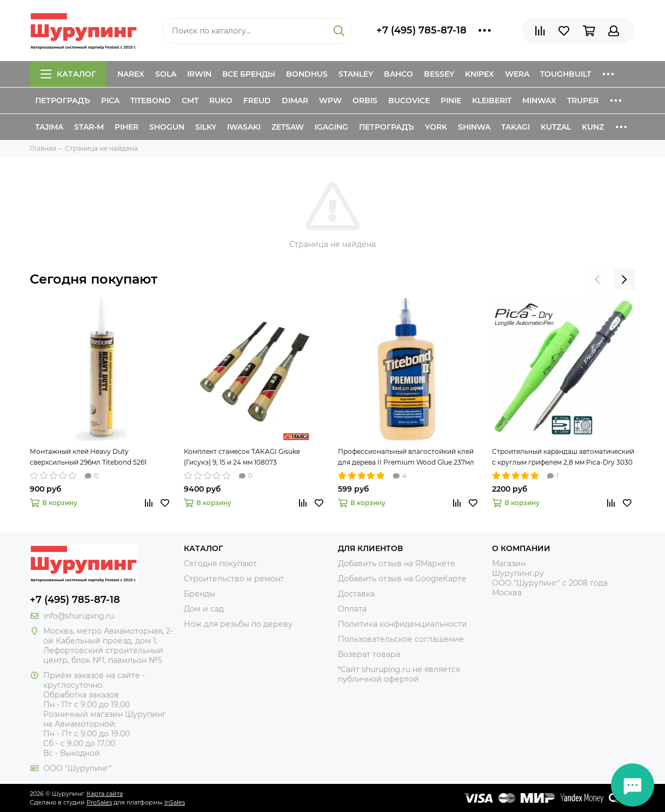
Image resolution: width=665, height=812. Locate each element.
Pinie (451, 100)
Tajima (49, 127)
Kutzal (556, 127)
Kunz (593, 127)
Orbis (365, 100)
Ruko (221, 100)
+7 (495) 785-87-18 (421, 30)
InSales (175, 802)
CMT (190, 100)
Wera (517, 74)
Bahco (398, 74)
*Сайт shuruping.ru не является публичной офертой (399, 674)
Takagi (516, 127)
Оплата (352, 609)
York (436, 127)
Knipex (480, 74)
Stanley (356, 74)
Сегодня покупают (94, 279)
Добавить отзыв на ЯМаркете (397, 563)
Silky (206, 127)
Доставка (356, 594)
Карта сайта (105, 794)
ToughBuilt (566, 74)
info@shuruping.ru (79, 616)
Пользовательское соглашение (401, 639)
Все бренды (249, 74)
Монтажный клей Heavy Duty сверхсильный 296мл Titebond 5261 (88, 457)
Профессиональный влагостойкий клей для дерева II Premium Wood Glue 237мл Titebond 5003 (406, 458)
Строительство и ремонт (234, 579)
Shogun (167, 127)
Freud (257, 100)
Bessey (439, 74)
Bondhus (307, 74)
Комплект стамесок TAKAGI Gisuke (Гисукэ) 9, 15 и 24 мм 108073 (242, 457)
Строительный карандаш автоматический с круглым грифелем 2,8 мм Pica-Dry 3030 (563, 457)
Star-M (89, 127)
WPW (330, 100)
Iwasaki (244, 127)
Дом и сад (204, 609)
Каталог (68, 74)
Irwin (199, 74)
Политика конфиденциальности (403, 624)
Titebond (151, 100)
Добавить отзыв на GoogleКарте (402, 579)
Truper (583, 100)
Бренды (199, 594)
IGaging (331, 127)
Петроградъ (63, 100)
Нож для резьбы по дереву (238, 624)
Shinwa (474, 127)
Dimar (295, 100)
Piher (127, 127)
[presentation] (597, 279)
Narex (131, 74)
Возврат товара (369, 654)
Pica (110, 100)
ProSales (99, 802)
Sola (166, 74)
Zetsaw (288, 127)
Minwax (539, 100)
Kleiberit (492, 100)
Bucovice (409, 100)
